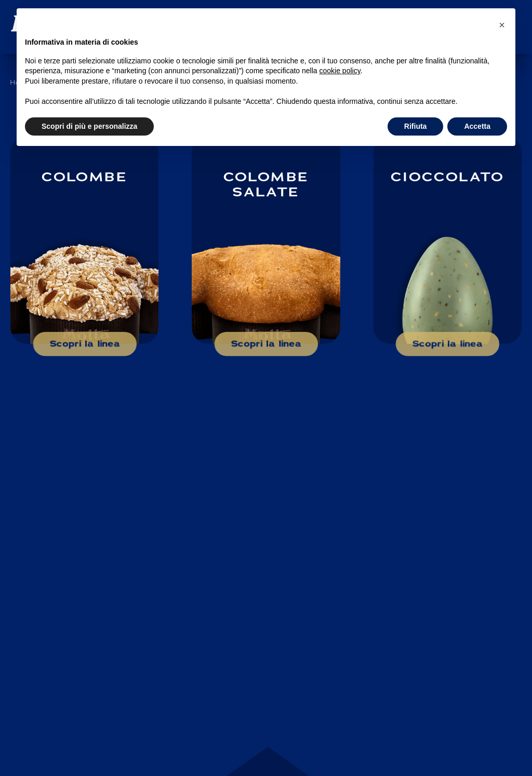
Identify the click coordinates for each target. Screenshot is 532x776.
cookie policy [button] (340, 71)
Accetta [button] (477, 126)
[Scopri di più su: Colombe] (84, 240)
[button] (502, 25)
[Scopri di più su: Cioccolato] (448, 240)
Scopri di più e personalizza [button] (89, 126)
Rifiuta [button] (416, 126)
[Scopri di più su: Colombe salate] (266, 240)
